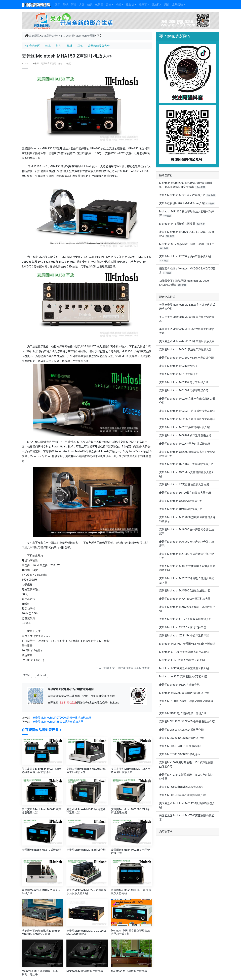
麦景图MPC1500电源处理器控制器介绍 (182, 795)
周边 (167, 5)
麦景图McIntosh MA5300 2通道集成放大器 (58, 722)
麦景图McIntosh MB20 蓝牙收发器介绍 (182, 195)
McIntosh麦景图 (85, 36)
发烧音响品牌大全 (99, 46)
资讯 (66, 5)
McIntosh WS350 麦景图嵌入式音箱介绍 (183, 676)
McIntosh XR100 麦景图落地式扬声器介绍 (184, 652)
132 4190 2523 (67, 703)
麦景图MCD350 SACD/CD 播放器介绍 (181, 738)
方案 (82, 5)
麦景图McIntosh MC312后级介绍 (179, 366)
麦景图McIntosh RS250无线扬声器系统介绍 (185, 256)
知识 (90, 5)
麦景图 (27, 675)
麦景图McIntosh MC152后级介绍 (179, 374)
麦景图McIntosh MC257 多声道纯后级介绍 (184, 427)
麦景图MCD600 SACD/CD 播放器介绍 (181, 730)
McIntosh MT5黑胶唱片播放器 (177, 224)
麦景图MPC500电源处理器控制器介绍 (182, 787)
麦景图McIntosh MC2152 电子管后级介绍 (184, 382)
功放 (119, 5)
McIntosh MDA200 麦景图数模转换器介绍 (184, 693)
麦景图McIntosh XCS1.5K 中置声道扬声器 (184, 636)
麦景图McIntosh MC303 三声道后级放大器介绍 (187, 411)
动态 (48, 46)
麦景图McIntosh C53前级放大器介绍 (181, 501)
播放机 (155, 5)
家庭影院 (32, 36)
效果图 (99, 5)
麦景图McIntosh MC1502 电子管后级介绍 (184, 390)
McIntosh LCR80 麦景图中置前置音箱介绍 (184, 668)
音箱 (109, 5)
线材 (69, 46)
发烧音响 (178, 5)
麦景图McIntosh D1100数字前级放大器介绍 (185, 493)
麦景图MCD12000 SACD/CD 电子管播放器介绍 (187, 721)
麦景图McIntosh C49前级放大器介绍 (181, 509)
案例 (58, 5)
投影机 (130, 5)
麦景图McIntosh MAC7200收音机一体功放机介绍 (62, 718)
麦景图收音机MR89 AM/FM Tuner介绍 (182, 203)
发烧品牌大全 (49, 36)
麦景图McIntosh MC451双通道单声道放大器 (185, 349)
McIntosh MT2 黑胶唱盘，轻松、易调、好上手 (187, 244)
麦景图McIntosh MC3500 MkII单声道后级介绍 (186, 358)
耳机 (80, 46)
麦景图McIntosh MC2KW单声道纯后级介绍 (185, 444)
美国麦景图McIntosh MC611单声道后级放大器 (187, 341)
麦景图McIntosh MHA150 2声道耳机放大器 (185, 599)
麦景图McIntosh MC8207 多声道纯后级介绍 (185, 435)
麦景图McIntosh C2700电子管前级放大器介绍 (186, 464)
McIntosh (42, 675)
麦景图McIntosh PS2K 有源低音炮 (179, 685)
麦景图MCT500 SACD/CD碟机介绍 (180, 754)
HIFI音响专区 (32, 46)
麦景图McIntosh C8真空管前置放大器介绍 (184, 484)
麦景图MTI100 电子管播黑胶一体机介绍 (183, 713)
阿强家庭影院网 (48, 63)
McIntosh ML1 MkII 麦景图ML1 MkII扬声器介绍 (187, 644)
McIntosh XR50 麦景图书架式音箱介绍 (182, 660)
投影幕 (143, 5)
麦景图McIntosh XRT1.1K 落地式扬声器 (183, 627)
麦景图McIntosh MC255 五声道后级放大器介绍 (187, 419)
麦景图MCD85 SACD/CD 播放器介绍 (181, 746)
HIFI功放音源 (66, 36)
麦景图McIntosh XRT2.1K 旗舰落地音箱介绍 (185, 619)
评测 (74, 5)
